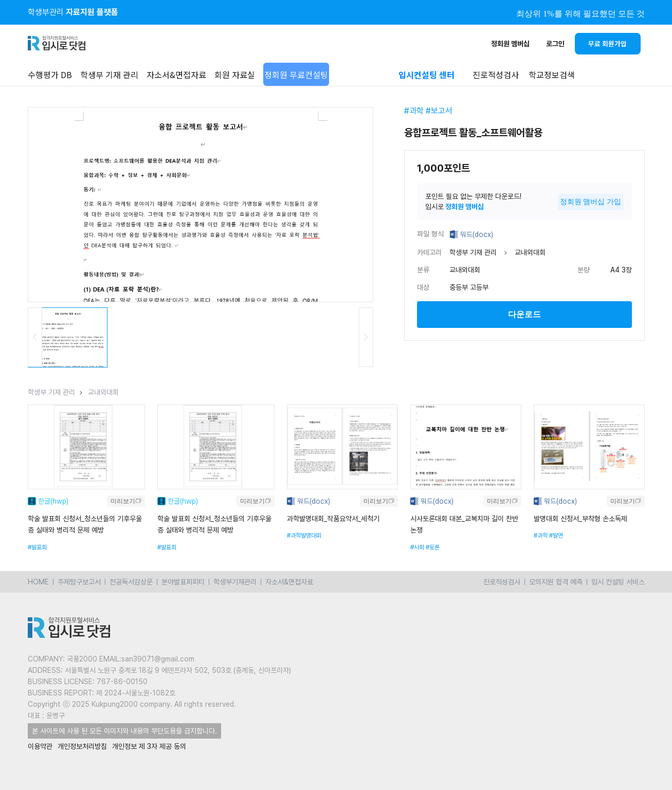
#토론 (433, 547)
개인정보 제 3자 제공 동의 (149, 746)
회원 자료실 (235, 75)
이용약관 (40, 746)
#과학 (414, 111)
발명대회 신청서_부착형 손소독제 (580, 519)
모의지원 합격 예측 (556, 582)
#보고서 (439, 111)
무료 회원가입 (607, 44)
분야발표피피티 (183, 582)
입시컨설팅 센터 (426, 75)
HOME (38, 582)
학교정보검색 (552, 75)
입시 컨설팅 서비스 (618, 582)
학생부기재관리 (235, 582)
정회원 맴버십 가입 (591, 201)
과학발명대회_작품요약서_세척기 (333, 519)
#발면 (556, 536)
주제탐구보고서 (79, 582)
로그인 (555, 44)
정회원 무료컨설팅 (296, 75)
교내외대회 (103, 392)
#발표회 (37, 547)
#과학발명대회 (304, 536)
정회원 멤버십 (510, 44)
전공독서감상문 (131, 582)
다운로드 (524, 314)
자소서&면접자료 (176, 75)
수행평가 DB (50, 75)
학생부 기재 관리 (109, 75)
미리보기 (123, 501)
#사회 (417, 547)
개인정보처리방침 (82, 746)
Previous (35, 337)
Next (366, 337)
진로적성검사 (502, 582)
